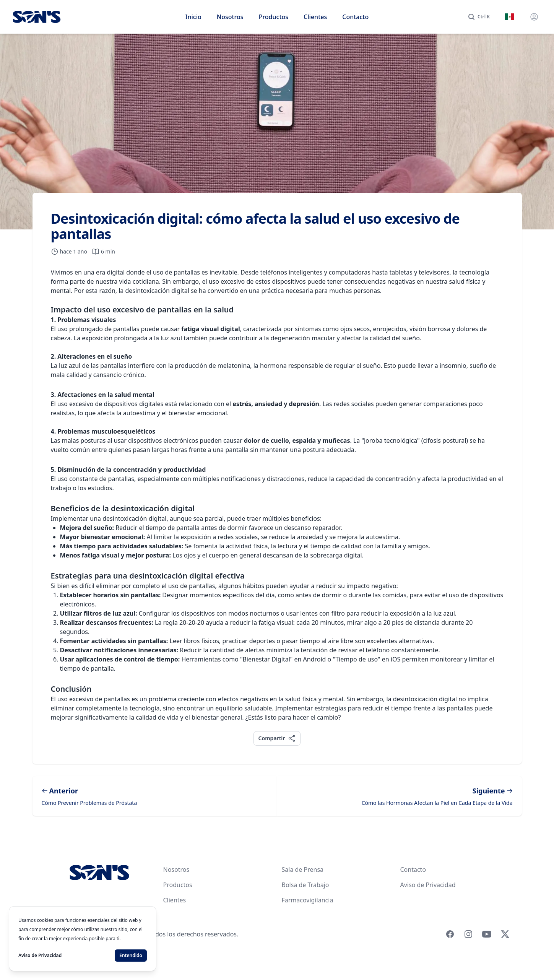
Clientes (315, 17)
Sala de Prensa (303, 869)
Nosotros (230, 17)
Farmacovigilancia (308, 900)
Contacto (355, 17)
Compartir (277, 738)
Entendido (131, 955)
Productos (274, 17)
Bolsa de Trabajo (305, 885)
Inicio (193, 17)
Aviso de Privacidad (428, 885)
